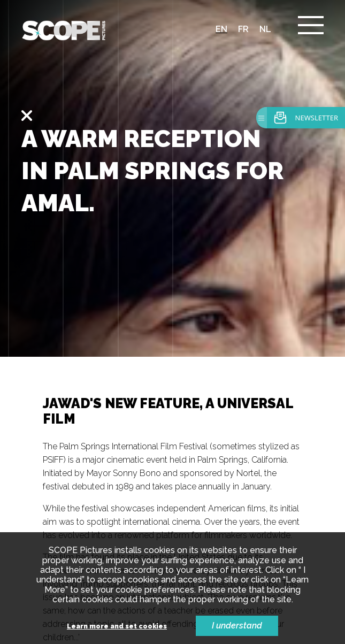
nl (265, 29)
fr (243, 29)
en (221, 29)
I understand (237, 626)
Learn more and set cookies (117, 627)
